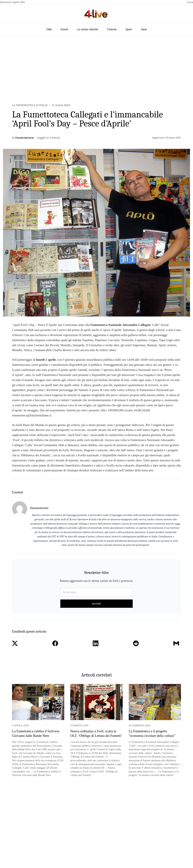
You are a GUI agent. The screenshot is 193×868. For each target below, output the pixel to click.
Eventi (64, 29)
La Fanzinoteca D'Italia (30, 105)
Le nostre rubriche (88, 29)
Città (49, 29)
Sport (129, 29)
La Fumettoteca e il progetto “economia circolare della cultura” (152, 733)
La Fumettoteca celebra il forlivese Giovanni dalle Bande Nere (36, 733)
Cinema (112, 29)
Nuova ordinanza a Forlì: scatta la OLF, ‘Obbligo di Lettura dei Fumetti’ (96, 733)
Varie (144, 29)
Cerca (190, 2)
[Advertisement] (96, 64)
